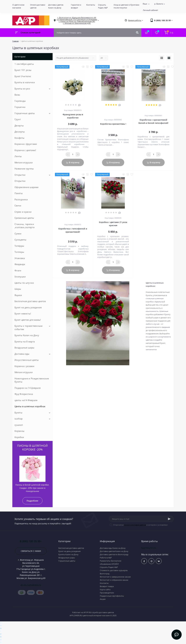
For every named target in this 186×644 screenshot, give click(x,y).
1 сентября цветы (24, 64)
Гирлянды (20, 101)
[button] (77, 20)
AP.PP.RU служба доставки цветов (99, 612)
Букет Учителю (23, 76)
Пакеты (19, 193)
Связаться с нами (31, 551)
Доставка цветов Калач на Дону (56, 6)
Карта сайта (105, 589)
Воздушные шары (24, 348)
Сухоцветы (20, 240)
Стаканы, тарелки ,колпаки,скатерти (25, 226)
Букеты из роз (22, 89)
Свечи (18, 206)
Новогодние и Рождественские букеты (32, 380)
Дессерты (20, 132)
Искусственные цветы (27, 360)
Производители (107, 593)
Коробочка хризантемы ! (113, 124)
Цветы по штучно (24, 283)
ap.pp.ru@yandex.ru (31, 585)
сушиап (19, 425)
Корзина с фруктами (26, 144)
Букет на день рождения (28, 307)
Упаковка (20, 258)
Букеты (18, 413)
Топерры (19, 246)
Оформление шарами (27, 187)
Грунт (18, 119)
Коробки (19, 437)
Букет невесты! (23, 314)
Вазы (17, 95)
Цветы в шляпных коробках (30, 406)
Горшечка (20, 107)
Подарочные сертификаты (112, 596)
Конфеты (19, 138)
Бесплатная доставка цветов (30, 301)
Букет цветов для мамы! (28, 320)
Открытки (20, 175)
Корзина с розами (24, 366)
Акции (103, 599)
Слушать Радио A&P (103, 6)
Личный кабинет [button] (150, 10)
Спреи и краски (23, 212)
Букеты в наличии (25, 82)
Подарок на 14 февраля (28, 388)
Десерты (19, 126)
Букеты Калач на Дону (27, 335)
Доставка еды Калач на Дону (113, 548)
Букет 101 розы (23, 70)
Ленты (18, 156)
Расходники (21, 199)
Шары (18, 289)
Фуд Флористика (24, 394)
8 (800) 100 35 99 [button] (31, 541)
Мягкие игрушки (24, 162)
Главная (15, 41)
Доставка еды (22, 354)
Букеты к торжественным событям (29, 328)
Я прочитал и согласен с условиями (140, 525)
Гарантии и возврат (76, 6)
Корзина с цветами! (25, 150)
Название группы (24, 169)
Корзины (19, 431)
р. (160, 4)
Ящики (18, 295)
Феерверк (20, 264)
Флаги (18, 270)
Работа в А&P (106, 558)
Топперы (19, 252)
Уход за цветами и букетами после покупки (126, 6)
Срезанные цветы (24, 218)
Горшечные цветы (25, 113)
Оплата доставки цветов (135, 525)
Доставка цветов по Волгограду (114, 554)
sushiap (19, 419)
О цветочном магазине (18, 6)
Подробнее (32, 501)
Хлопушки (20, 277)
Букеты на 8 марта (25, 341)
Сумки (18, 234)
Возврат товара (107, 586)
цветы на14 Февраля (26, 400)
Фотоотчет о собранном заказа (114, 580)
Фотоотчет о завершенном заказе (115, 577)
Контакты (91, 5)
